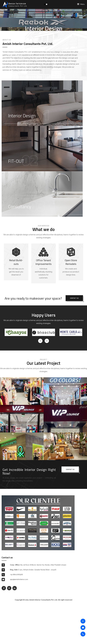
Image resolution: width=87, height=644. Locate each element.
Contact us (74, 338)
